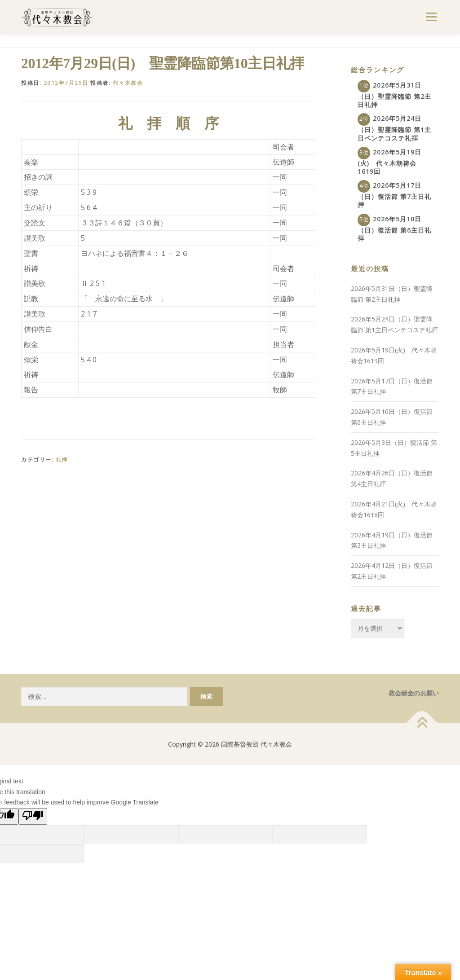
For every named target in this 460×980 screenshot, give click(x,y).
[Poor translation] (33, 816)
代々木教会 (128, 83)
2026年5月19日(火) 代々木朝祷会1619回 (389, 162)
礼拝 (62, 459)
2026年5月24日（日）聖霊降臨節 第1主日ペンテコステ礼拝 (394, 128)
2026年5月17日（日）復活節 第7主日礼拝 (394, 195)
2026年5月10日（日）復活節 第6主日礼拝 (394, 229)
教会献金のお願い (414, 693)
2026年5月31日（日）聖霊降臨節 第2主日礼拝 (394, 95)
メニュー (431, 17)
